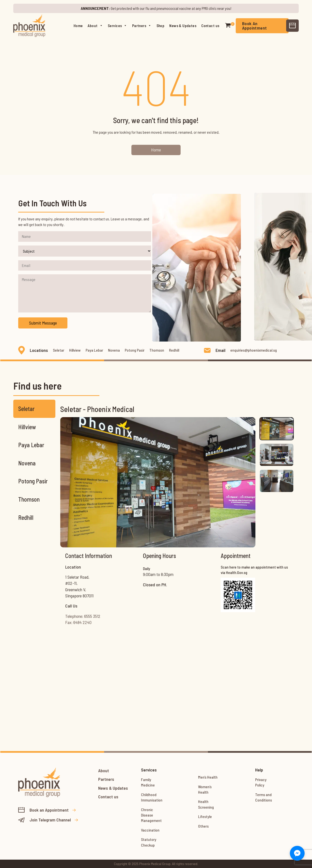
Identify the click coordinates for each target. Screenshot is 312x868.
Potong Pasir (135, 350)
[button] (228, 26)
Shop (161, 26)
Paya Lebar (94, 350)
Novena (114, 350)
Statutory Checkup (149, 842)
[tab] (277, 429)
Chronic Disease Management (151, 815)
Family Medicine (148, 782)
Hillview (75, 350)
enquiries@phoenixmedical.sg (254, 350)
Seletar (59, 350)
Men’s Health (208, 777)
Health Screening (206, 804)
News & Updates (183, 26)
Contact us (210, 26)
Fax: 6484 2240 (78, 622)
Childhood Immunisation (152, 797)
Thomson (157, 350)
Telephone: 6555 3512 (83, 616)
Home (78, 26)
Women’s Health (205, 789)
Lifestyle (205, 816)
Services (117, 26)
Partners (142, 26)
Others (203, 826)
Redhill (174, 350)
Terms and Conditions (264, 797)
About (95, 26)
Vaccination (150, 830)
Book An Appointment (255, 26)
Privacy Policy (261, 782)
